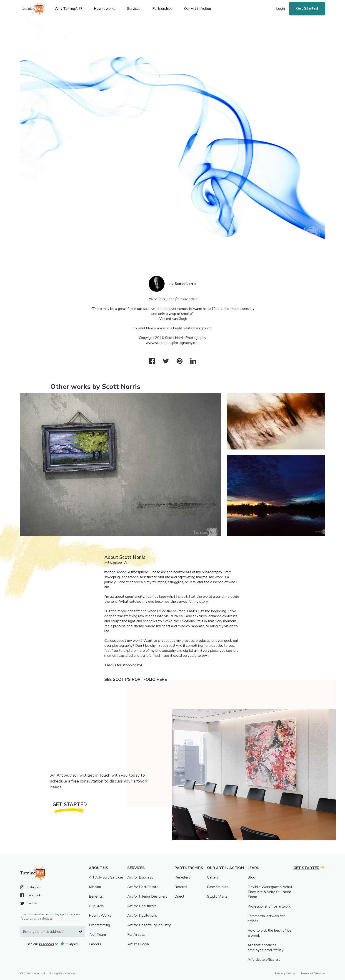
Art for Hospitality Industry (149, 925)
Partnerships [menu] (162, 9)
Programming (99, 925)
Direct (179, 896)
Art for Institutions (142, 916)
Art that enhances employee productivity (265, 948)
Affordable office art (264, 960)
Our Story (97, 906)
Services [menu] (134, 9)
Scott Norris (185, 284)
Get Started (307, 8)
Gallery (213, 877)
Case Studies (218, 887)
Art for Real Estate (143, 887)
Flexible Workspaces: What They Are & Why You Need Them (270, 892)
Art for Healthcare (142, 906)
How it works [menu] (105, 9)
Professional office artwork (269, 906)
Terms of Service (312, 973)
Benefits (96, 896)
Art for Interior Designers (147, 896)
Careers (95, 944)
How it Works (100, 916)
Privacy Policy (285, 973)
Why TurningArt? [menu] (68, 9)
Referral (181, 887)
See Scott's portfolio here (136, 679)
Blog (251, 877)
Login (280, 9)
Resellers (182, 877)
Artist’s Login (138, 944)
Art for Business (140, 877)
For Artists (136, 935)
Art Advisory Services (106, 877)
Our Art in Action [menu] (197, 9)
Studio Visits (217, 896)
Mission (95, 887)
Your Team (97, 935)
